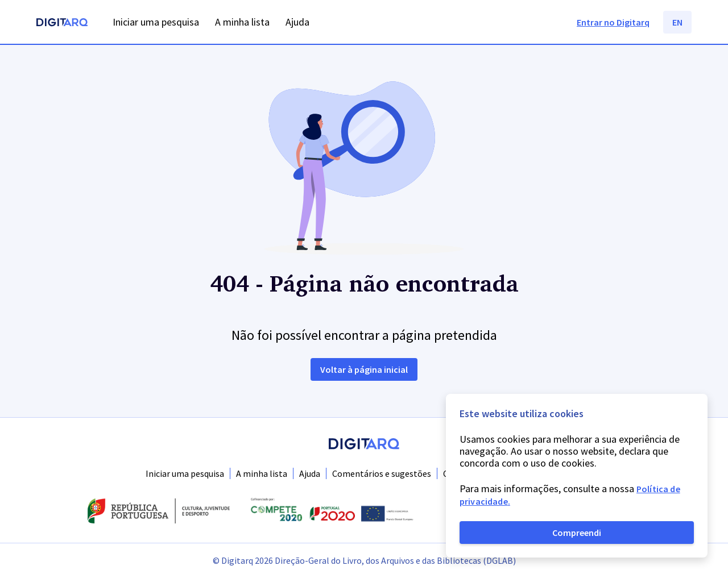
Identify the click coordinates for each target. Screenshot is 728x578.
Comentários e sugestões (382, 473)
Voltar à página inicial (364, 369)
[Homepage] (62, 24)
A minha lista (262, 473)
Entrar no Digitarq (613, 22)
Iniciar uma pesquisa (185, 473)
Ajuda (310, 473)
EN (677, 22)
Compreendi (577, 533)
